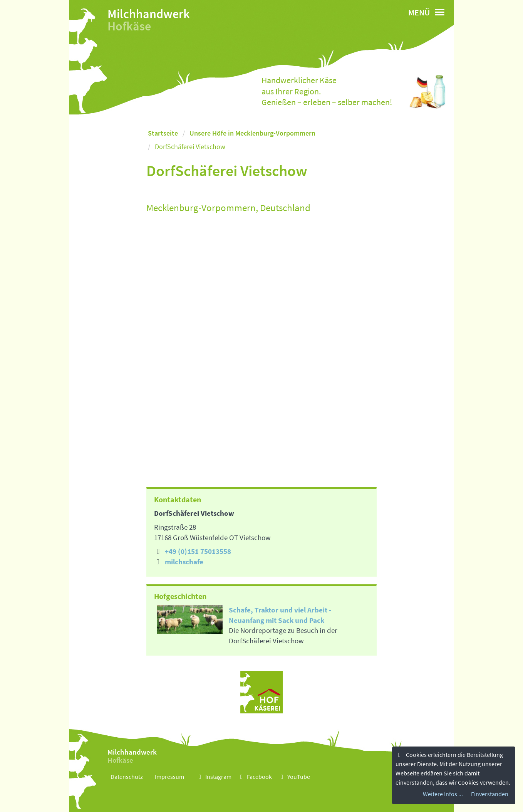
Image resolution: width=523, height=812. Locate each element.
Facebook (255, 777)
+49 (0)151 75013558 (198, 551)
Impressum (169, 777)
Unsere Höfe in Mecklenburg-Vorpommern (252, 133)
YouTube (294, 777)
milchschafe (184, 562)
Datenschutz (127, 777)
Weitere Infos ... (443, 794)
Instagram (214, 777)
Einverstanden (490, 794)
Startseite (163, 133)
